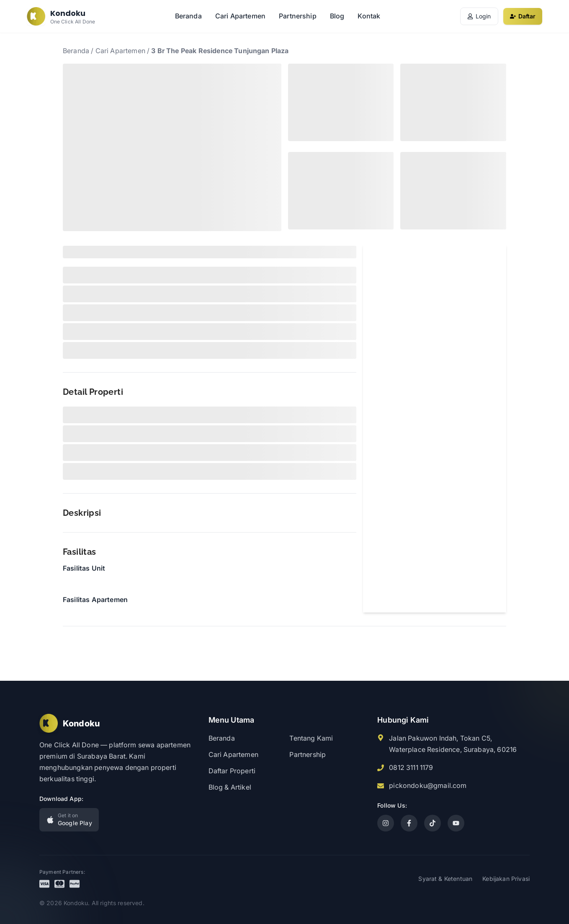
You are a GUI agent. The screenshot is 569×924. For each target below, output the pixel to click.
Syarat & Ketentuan (445, 879)
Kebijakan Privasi (506, 879)
